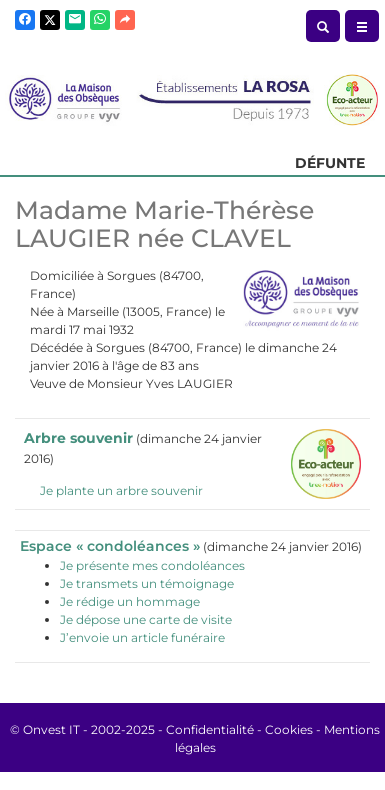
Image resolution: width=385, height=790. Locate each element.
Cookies (289, 729)
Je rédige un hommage (130, 601)
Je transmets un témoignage (147, 583)
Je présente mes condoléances (152, 565)
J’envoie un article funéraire (142, 637)
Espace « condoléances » (110, 546)
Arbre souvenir (78, 438)
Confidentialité (210, 729)
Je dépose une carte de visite (146, 619)
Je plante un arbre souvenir (121, 490)
